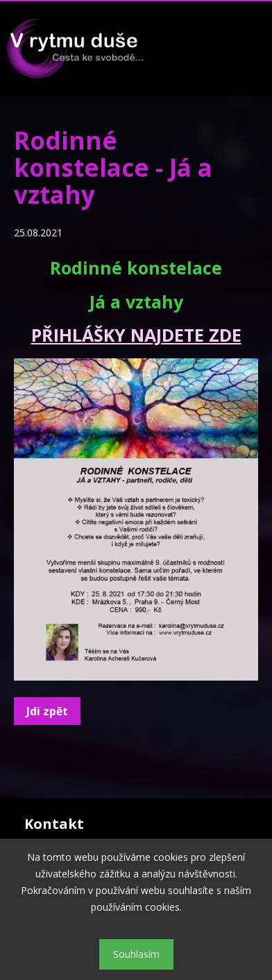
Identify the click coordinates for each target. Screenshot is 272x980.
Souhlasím (136, 954)
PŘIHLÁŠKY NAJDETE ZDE (136, 335)
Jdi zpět (47, 711)
